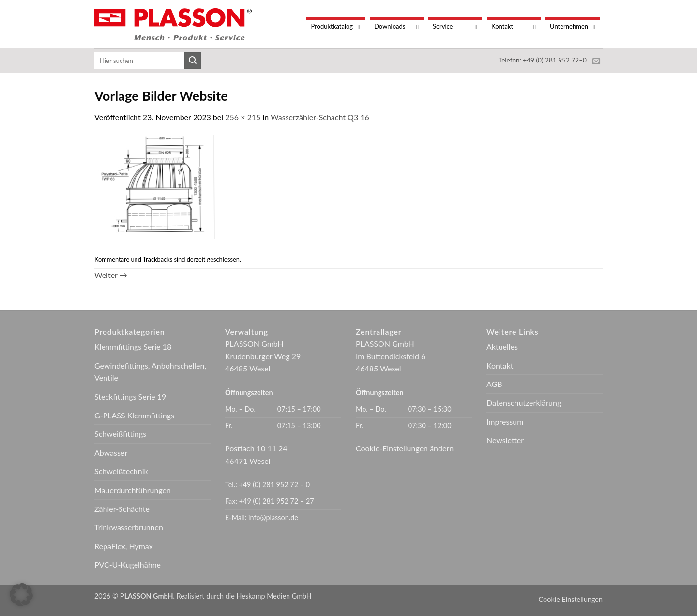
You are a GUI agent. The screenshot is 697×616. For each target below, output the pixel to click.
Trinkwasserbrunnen (129, 527)
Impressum (505, 422)
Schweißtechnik (121, 471)
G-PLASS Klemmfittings (134, 415)
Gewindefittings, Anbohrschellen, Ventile (150, 372)
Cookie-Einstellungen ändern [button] (405, 448)
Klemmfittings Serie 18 (133, 346)
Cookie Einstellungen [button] (571, 599)
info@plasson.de (273, 517)
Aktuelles (502, 346)
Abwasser (111, 453)
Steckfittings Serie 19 (130, 396)
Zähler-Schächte (122, 509)
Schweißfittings (120, 434)
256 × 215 (243, 117)
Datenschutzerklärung (524, 403)
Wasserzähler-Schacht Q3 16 (320, 117)
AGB (494, 384)
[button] (21, 595)
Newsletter (505, 440)
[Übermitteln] (193, 61)
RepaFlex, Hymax (124, 546)
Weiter (111, 275)
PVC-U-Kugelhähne (128, 564)
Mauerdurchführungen (133, 490)
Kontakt (500, 365)
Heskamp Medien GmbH (274, 596)
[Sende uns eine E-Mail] (596, 62)
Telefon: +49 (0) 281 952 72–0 (543, 60)
